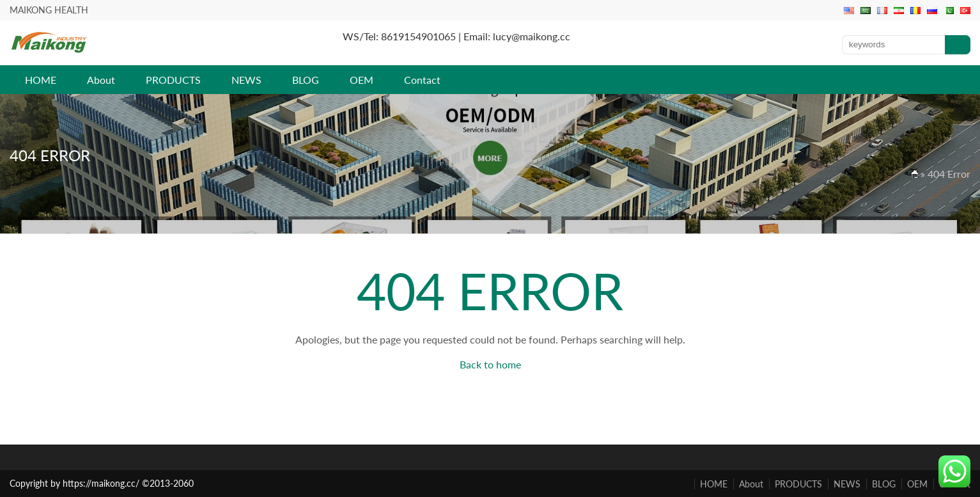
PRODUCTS (173, 80)
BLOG (306, 80)
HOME (41, 80)
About (101, 80)
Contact (422, 80)
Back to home (490, 364)
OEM (362, 80)
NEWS (246, 80)
